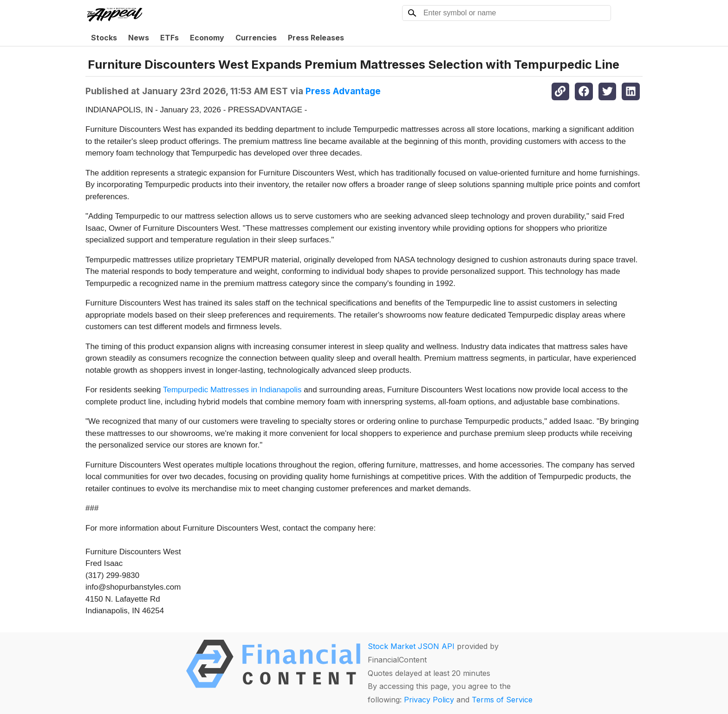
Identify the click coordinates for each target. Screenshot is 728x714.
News (139, 38)
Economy (207, 38)
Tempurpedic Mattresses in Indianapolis (232, 390)
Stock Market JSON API (411, 646)
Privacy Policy (429, 700)
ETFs (169, 38)
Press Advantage (343, 91)
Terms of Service (502, 700)
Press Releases (316, 38)
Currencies (256, 38)
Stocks (104, 38)
